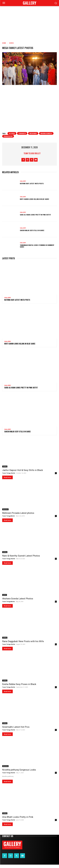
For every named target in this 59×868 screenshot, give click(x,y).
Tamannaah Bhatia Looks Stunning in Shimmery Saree (37, 249)
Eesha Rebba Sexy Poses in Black (19, 687)
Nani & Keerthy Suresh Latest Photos (21, 559)
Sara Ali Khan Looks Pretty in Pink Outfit (35, 218)
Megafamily (33, 137)
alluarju (12, 137)
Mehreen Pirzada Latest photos (18, 516)
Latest (5, 598)
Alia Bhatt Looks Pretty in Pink (18, 820)
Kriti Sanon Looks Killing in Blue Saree (34, 202)
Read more (7, 481)
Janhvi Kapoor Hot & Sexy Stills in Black (23, 474)
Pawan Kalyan (8, 140)
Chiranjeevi (22, 137)
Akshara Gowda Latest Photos (18, 602)
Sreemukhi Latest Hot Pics (16, 730)
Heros (11, 43)
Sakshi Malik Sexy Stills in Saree (32, 234)
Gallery (23, 184)
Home (4, 43)
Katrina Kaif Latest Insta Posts (32, 187)
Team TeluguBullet (8, 519)
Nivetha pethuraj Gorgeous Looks (19, 773)
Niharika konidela (46, 137)
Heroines (5, 513)
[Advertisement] (29, 22)
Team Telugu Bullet (32, 157)
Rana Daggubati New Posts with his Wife (23, 645)
